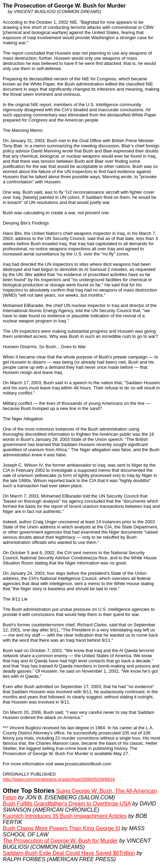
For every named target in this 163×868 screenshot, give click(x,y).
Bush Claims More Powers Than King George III (61, 828)
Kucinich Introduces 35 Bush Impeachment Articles (65, 816)
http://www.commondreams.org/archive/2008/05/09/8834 (59, 779)
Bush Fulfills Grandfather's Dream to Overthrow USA (67, 804)
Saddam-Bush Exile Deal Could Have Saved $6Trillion (69, 853)
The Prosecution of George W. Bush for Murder (60, 841)
